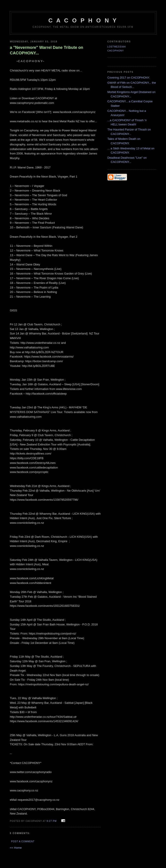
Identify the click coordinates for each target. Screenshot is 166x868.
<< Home (16, 848)
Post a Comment (23, 841)
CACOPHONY (116, 51)
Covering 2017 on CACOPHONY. (129, 78)
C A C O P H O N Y (83, 20)
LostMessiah (117, 47)
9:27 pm (52, 821)
